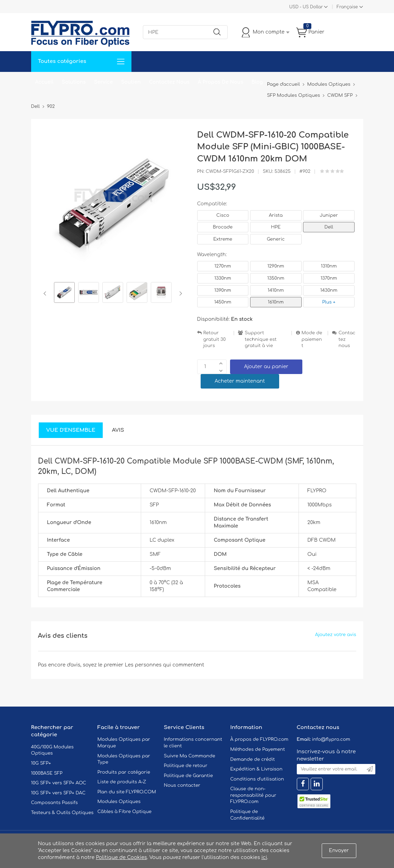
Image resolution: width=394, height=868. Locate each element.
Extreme (223, 239)
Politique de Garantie (189, 776)
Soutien (131, 82)
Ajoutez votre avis (336, 635)
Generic (276, 239)
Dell (329, 227)
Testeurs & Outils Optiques (62, 813)
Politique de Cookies (121, 857)
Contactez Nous (169, 82)
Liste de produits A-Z (122, 782)
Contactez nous (347, 339)
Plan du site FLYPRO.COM (127, 792)
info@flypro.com (331, 739)
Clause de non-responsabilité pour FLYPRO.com (253, 795)
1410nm (276, 290)
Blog (257, 82)
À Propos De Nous (221, 82)
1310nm (329, 266)
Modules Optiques (119, 802)
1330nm (223, 278)
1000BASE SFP (47, 773)
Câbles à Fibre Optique (125, 812)
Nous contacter (182, 785)
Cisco (223, 215)
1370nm (329, 278)
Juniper (329, 215)
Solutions (74, 82)
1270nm (223, 266)
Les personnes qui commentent (165, 665)
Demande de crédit (253, 759)
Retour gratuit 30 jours (215, 339)
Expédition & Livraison (256, 769)
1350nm (276, 278)
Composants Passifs (54, 803)
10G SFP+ (41, 763)
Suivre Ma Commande (190, 756)
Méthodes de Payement (258, 749)
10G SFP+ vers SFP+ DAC (58, 793)
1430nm (329, 290)
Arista (276, 215)
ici (264, 857)
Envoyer (339, 851)
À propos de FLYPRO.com (259, 739)
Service (103, 82)
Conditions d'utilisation (257, 779)
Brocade (223, 227)
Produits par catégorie (124, 772)
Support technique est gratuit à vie (260, 339)
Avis (118, 430)
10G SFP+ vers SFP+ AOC (59, 783)
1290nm (276, 266)
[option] (64, 293)
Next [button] (179, 293)
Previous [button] (46, 293)
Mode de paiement (312, 339)
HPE (276, 227)
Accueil (44, 82)
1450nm (223, 302)
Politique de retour (186, 766)
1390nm (223, 290)
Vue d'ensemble (71, 430)
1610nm (276, 302)
